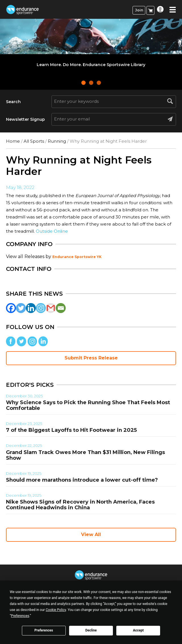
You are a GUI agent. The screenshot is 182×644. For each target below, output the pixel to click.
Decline (91, 630)
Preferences (44, 630)
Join (139, 10)
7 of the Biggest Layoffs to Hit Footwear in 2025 (71, 430)
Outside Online (52, 231)
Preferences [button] (20, 616)
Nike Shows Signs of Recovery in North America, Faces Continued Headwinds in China (80, 505)
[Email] (61, 308)
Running (57, 141)
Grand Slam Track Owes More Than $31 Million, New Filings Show (85, 455)
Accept (138, 630)
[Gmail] (51, 308)
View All (91, 534)
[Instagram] (41, 308)
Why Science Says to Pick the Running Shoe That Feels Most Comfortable (88, 405)
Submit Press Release (91, 358)
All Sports (34, 141)
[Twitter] (21, 308)
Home (13, 141)
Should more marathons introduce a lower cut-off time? (82, 480)
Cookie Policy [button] (56, 610)
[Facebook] (11, 308)
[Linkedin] (31, 308)
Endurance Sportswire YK (77, 257)
